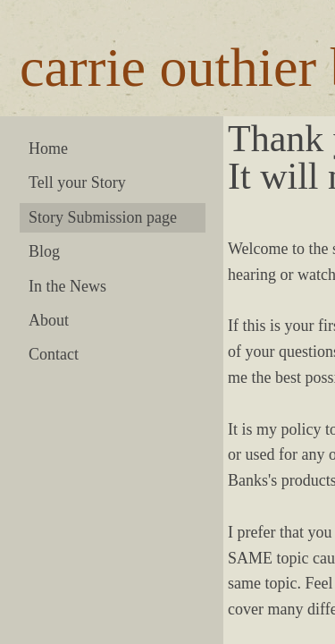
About (49, 320)
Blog (44, 251)
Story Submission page (103, 217)
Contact (54, 354)
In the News (67, 286)
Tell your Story (77, 182)
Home (48, 148)
